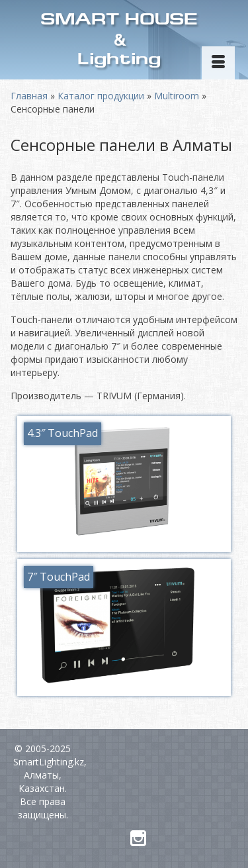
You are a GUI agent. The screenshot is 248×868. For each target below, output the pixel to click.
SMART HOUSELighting (119, 41)
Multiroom (177, 96)
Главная (29, 96)
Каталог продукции (101, 96)
